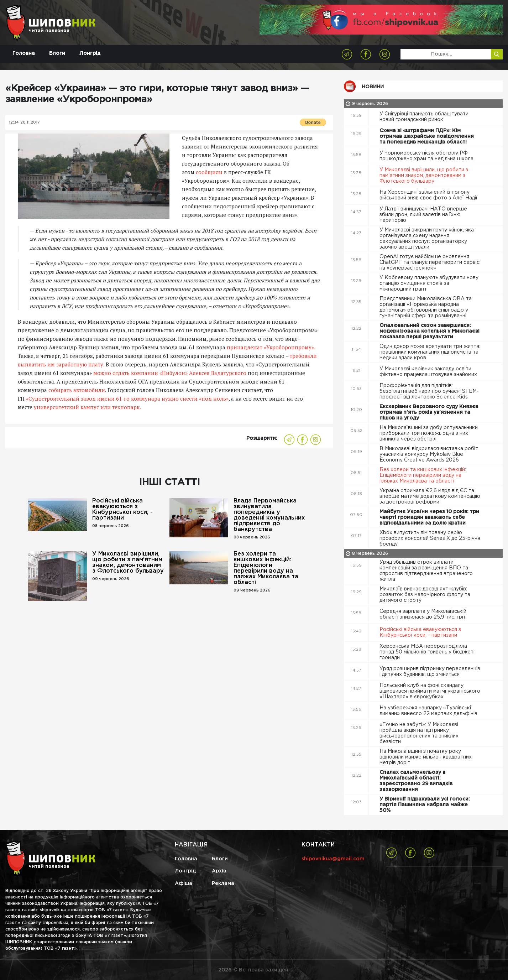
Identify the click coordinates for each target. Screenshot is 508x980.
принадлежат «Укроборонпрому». (271, 347)
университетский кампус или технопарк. (87, 407)
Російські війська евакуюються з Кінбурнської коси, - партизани (122, 509)
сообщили (209, 172)
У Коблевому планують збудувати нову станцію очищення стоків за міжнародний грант (429, 283)
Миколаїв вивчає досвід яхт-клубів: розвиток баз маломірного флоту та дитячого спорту (425, 595)
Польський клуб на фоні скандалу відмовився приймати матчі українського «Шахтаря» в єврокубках (430, 691)
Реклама (223, 883)
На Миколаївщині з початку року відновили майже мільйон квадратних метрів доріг (426, 757)
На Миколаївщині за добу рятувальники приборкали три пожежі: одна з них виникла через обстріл (429, 433)
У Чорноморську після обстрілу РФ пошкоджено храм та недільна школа (427, 156)
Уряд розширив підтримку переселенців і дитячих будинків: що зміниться (430, 672)
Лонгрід (90, 53)
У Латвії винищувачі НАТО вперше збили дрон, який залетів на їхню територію (423, 215)
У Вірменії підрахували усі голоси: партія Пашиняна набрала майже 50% (425, 805)
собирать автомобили (77, 390)
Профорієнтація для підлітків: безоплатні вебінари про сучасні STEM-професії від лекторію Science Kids (429, 391)
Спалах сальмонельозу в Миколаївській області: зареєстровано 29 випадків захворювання (416, 781)
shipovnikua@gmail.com (333, 859)
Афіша (184, 883)
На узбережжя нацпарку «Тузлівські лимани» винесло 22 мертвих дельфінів (429, 711)
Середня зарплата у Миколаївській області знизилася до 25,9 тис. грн (423, 614)
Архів (219, 871)
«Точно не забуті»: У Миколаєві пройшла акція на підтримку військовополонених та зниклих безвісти (419, 733)
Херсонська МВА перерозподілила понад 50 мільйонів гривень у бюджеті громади (427, 652)
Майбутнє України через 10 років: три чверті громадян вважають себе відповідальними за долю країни (429, 517)
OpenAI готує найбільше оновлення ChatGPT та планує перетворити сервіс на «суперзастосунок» (430, 262)
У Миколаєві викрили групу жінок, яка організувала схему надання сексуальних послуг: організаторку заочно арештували (427, 239)
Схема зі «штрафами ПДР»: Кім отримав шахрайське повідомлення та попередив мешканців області (427, 136)
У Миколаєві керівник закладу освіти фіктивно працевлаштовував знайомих (429, 372)
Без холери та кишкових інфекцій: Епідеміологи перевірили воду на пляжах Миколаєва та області (266, 568)
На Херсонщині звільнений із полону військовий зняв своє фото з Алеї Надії (429, 195)
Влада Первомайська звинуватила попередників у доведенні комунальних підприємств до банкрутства (269, 515)
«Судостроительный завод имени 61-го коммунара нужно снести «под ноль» (127, 398)
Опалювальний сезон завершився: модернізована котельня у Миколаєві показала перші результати (430, 331)
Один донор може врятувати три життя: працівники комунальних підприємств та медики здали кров (430, 352)
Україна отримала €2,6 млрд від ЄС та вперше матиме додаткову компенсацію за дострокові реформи (430, 496)
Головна (24, 53)
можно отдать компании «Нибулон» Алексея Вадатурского (170, 373)
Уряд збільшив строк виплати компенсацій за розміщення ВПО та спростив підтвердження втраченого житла (426, 571)
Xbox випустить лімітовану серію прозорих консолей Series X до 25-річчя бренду (430, 538)
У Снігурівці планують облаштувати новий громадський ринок (424, 117)
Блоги (57, 53)
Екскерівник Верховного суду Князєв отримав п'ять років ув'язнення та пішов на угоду (429, 412)
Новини (373, 87)
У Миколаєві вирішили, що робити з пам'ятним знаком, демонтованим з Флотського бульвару (128, 562)
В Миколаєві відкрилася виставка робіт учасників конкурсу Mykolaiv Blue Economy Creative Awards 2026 (429, 454)
